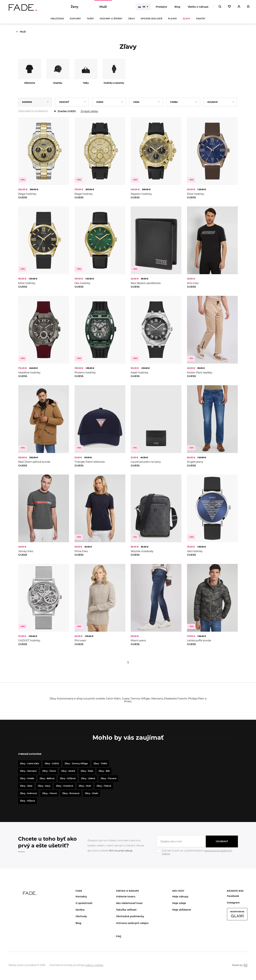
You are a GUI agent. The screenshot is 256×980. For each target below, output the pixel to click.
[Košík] (248, 7)
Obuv (132, 19)
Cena (136, 102)
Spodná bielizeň (152, 19)
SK (142, 7)
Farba (174, 102)
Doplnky (75, 19)
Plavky (173, 19)
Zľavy (187, 19)
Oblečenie (57, 19)
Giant (246, 965)
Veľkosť (64, 102)
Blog (177, 7)
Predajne (161, 7)
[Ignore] (197, 856)
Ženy (74, 7)
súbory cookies (94, 965)
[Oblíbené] (229, 7)
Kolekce (213, 102)
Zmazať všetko (89, 111)
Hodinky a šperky (111, 19)
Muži (103, 7)
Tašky (90, 19)
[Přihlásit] (239, 7)
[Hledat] (220, 7)
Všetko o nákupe (198, 7)
